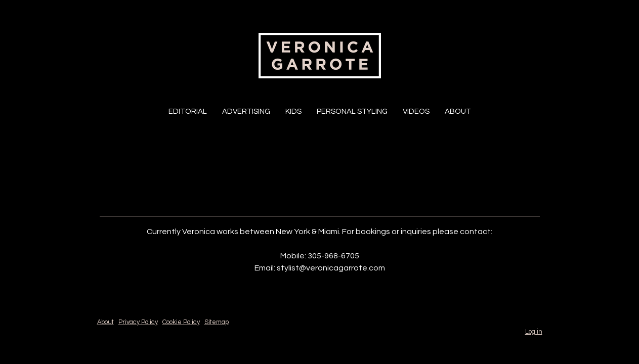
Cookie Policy (181, 322)
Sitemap (217, 322)
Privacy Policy (138, 322)
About (458, 111)
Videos (416, 111)
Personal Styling (352, 111)
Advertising (246, 111)
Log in (534, 332)
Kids (293, 111)
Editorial (188, 111)
